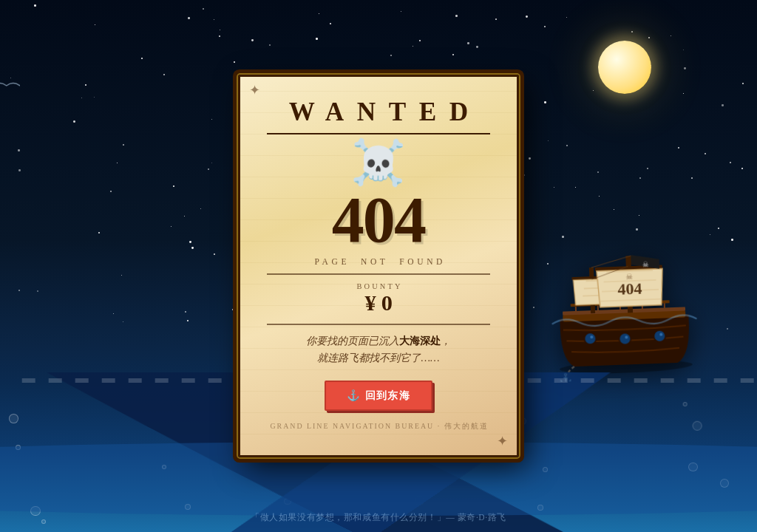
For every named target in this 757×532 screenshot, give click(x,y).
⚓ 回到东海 (379, 395)
